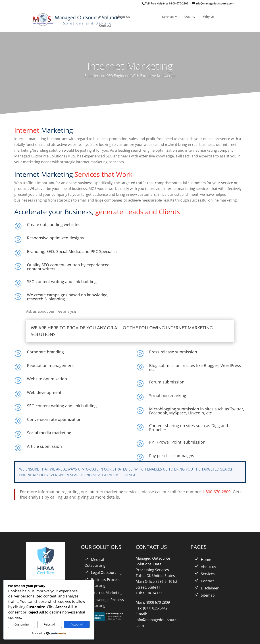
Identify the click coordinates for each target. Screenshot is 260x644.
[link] (78, 19)
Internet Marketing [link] (107, 593)
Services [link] (168, 17)
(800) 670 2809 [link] (158, 602)
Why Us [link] (209, 17)
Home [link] (104, 17)
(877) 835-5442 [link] (155, 608)
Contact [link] (105, 25)
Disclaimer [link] (210, 588)
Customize (22, 624)
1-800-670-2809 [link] (179, 3)
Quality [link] (190, 17)
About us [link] (208, 567)
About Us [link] (123, 17)
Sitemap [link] (208, 595)
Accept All (77, 624)
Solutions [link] (145, 17)
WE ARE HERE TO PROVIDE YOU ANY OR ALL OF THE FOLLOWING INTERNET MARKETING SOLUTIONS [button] (122, 331)
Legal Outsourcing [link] (106, 573)
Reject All (49, 624)
